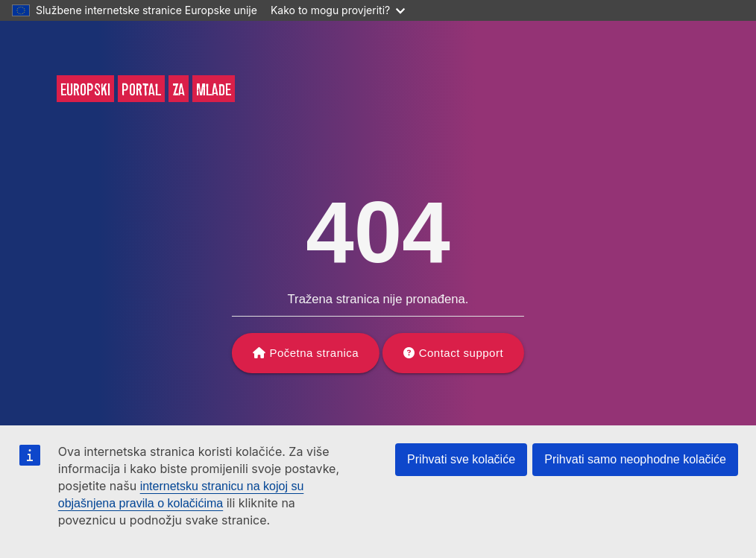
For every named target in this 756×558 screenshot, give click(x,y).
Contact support (461, 353)
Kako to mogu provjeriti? (338, 10)
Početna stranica (314, 353)
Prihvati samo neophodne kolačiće (635, 459)
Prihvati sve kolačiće (461, 459)
